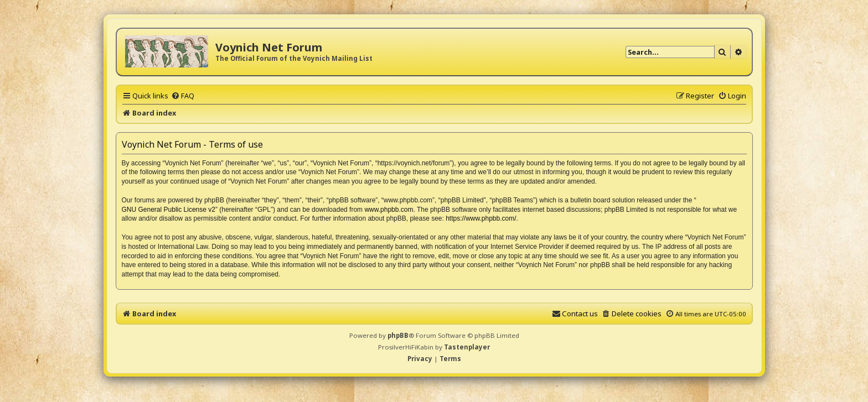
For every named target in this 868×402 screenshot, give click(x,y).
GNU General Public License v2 (169, 210)
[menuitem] (183, 96)
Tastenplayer (467, 347)
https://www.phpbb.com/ (481, 218)
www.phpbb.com (389, 210)
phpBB (398, 335)
